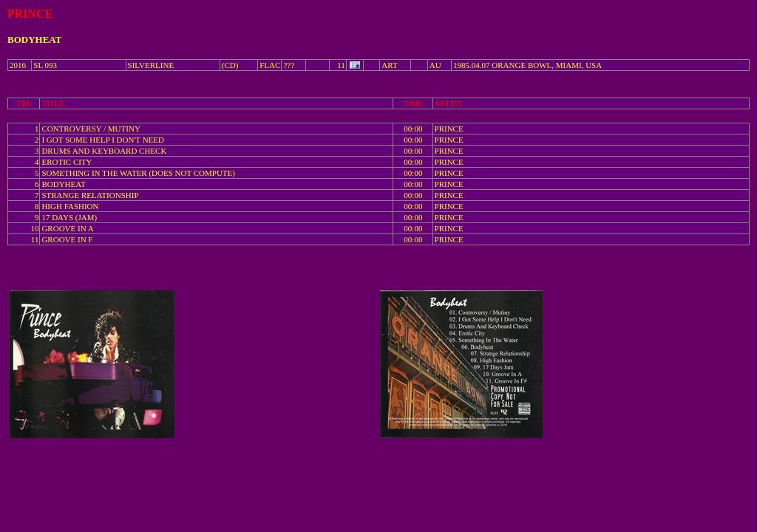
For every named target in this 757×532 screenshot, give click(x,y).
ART (389, 65)
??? (289, 65)
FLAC (270, 65)
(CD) (230, 65)
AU (435, 65)
